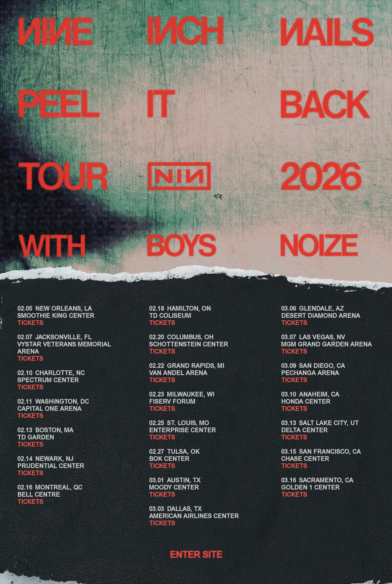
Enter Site (196, 556)
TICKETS (30, 323)
